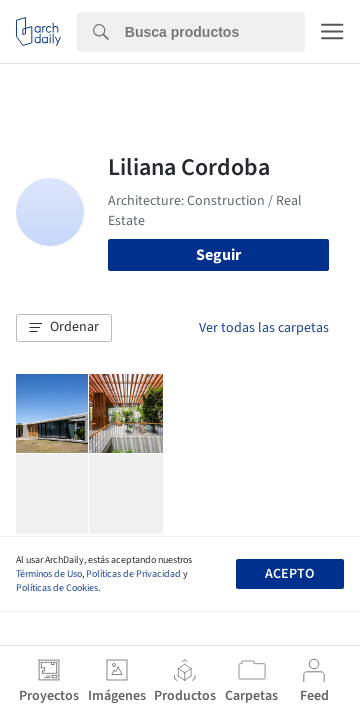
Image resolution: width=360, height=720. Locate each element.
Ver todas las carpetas (264, 328)
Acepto (289, 574)
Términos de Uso (49, 574)
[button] (64, 328)
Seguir (218, 255)
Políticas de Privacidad (133, 574)
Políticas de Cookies (57, 588)
